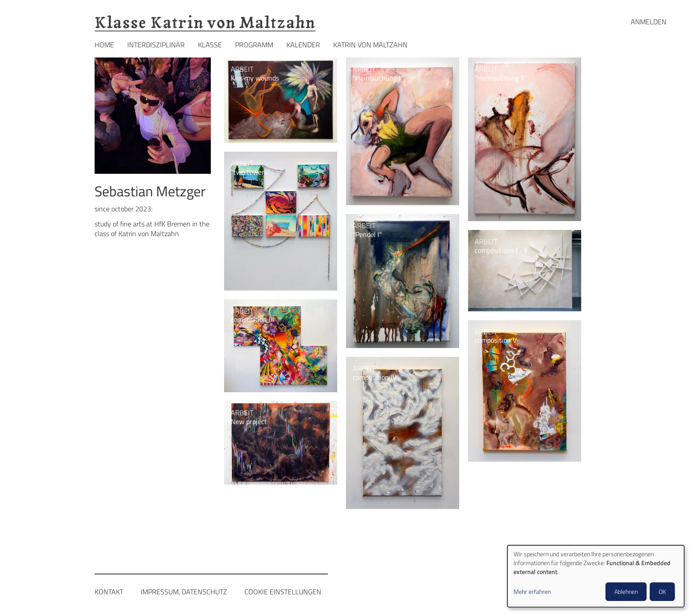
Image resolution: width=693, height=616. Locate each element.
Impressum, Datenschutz (184, 592)
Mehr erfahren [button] (532, 592)
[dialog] (596, 576)
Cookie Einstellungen (283, 592)
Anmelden (649, 22)
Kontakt (109, 592)
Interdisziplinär (156, 45)
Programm (254, 45)
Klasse (210, 45)
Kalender (303, 45)
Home (104, 45)
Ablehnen (626, 591)
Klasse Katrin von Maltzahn (205, 22)
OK (662, 591)
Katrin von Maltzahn (370, 45)
